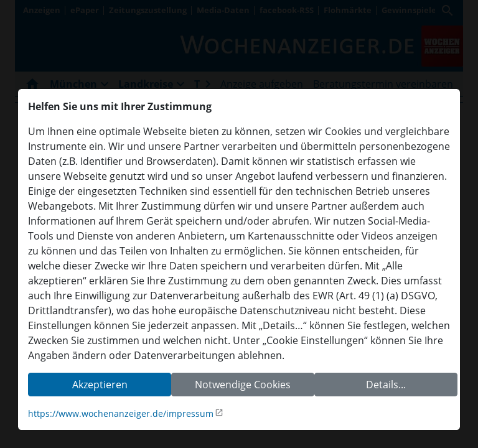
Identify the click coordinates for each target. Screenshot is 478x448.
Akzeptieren (100, 385)
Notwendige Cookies (243, 385)
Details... (386, 385)
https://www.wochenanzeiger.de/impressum (121, 413)
